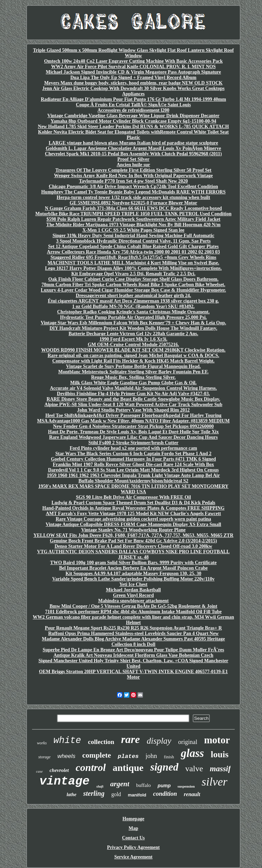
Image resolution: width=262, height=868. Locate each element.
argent (120, 784)
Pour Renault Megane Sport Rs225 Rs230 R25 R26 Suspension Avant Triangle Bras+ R (134, 628)
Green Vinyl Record (133, 595)
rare (130, 739)
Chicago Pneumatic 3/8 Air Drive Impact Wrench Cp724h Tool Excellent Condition (133, 187)
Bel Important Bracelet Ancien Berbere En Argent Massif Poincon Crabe (133, 568)
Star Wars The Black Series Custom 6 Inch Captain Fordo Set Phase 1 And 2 (133, 454)
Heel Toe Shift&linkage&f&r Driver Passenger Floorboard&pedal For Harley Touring (133, 415)
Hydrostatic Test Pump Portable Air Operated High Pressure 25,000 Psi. (133, 317)
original (188, 742)
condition (165, 794)
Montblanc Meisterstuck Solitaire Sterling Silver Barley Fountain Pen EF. (133, 372)
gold (116, 794)
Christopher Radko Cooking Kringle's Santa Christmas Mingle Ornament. (133, 312)
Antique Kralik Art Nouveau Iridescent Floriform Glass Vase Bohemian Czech (134, 655)
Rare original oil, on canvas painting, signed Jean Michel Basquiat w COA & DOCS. (133, 355)
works (42, 743)
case (40, 771)
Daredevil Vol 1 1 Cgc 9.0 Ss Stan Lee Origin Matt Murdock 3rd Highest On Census (134, 470)
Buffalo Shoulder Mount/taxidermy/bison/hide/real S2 (133, 481)
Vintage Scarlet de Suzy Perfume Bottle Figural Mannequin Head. (134, 366)
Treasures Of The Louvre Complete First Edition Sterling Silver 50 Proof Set (133, 170)
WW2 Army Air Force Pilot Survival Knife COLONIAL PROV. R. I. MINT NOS (133, 67)
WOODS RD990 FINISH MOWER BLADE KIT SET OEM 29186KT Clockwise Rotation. (133, 350)
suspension (186, 786)
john (151, 756)
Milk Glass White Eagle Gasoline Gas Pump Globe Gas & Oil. (133, 383)
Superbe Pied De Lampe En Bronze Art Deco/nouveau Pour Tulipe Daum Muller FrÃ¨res (133, 650)
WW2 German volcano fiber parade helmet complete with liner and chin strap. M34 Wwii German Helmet (133, 620)
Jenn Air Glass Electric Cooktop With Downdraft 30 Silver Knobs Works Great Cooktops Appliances (133, 91)
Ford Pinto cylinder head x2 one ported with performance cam (133, 448)
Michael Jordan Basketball (133, 590)
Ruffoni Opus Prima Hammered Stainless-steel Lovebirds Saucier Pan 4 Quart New (133, 633)
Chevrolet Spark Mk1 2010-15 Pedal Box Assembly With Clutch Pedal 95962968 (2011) (133, 154)
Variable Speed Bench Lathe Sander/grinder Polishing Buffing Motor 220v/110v (133, 579)
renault (192, 794)
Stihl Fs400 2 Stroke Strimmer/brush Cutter (133, 443)
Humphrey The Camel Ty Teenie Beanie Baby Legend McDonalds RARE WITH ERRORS (134, 192)
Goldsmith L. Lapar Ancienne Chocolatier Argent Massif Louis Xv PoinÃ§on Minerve (133, 148)
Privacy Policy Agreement (133, 847)
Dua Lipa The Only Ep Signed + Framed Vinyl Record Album (133, 77)
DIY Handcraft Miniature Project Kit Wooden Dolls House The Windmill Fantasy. (133, 328)
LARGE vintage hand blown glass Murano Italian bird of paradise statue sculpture (133, 143)
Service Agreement (133, 857)
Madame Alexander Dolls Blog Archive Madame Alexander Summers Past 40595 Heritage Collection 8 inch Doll (134, 642)
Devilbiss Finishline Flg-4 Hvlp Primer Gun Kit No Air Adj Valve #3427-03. (133, 394)
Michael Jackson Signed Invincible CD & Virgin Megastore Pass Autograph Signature (133, 72)
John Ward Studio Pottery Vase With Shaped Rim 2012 (133, 410)
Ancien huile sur (133, 165)
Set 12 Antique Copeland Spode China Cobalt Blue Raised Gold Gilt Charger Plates (133, 246)
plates (128, 756)
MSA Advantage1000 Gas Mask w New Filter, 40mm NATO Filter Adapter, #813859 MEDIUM (133, 421)
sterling (94, 793)
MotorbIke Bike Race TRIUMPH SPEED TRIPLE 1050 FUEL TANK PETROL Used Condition (134, 214)
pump (164, 786)
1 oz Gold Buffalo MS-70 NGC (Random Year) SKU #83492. (134, 306)
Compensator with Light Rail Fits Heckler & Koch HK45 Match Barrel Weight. (133, 361)
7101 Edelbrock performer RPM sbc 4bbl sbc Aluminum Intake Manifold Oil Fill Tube (133, 612)
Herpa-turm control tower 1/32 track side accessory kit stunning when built (133, 197)
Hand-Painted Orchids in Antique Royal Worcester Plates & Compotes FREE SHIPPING (133, 508)
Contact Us (134, 838)
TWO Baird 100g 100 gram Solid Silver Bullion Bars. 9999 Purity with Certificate (133, 563)
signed (164, 767)
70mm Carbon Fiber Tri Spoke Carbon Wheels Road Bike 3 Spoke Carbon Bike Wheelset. (134, 285)
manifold (137, 795)
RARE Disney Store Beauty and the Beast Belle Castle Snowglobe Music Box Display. (134, 399)
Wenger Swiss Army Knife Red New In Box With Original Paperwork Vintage (133, 176)
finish (169, 757)
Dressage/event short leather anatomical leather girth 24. (133, 296)
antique (128, 768)
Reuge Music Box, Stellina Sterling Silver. (133, 377)
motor (217, 740)
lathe (71, 795)
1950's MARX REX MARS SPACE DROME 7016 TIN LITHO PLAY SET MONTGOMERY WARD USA (133, 489)
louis (220, 754)
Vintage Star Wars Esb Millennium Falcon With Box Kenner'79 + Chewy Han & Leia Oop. (133, 323)
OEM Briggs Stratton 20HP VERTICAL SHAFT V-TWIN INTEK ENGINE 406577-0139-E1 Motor (133, 674)
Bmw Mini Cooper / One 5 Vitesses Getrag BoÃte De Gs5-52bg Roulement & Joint (133, 606)
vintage (64, 781)
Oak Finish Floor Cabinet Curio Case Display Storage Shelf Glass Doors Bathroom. (134, 279)
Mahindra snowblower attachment (134, 601)
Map (133, 828)
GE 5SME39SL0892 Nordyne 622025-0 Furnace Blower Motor (133, 203)
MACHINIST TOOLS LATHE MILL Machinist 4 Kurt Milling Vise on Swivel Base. (133, 263)
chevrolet (59, 770)
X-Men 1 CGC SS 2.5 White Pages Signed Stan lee (133, 230)
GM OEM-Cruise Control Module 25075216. (133, 345)
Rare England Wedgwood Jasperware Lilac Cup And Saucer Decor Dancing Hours (133, 437)
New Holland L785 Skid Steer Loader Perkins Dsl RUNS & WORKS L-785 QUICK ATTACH (133, 127)
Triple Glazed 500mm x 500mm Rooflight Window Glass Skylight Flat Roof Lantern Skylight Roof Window (133, 53)
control (91, 767)
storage (44, 757)
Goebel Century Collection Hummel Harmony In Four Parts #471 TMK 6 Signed (133, 459)
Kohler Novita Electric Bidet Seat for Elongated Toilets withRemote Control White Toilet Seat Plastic (134, 135)
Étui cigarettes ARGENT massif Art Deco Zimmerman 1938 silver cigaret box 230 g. (133, 301)
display (159, 741)
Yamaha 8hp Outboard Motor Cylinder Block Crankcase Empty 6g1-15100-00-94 (133, 121)
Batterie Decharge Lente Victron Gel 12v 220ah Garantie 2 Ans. (133, 334)
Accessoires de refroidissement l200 (133, 110)
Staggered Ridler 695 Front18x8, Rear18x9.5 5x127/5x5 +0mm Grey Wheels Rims (133, 257)
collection (101, 742)
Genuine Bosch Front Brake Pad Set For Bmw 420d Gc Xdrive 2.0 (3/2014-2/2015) (133, 541)
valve (194, 769)
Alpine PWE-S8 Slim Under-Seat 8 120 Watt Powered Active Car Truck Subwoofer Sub (133, 405)
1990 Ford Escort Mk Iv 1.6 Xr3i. (133, 339)
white (67, 741)
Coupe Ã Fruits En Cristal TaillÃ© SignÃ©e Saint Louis (134, 105)
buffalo (143, 785)
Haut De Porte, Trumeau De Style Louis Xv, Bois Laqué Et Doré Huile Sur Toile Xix (134, 432)
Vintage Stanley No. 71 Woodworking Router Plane (133, 530)
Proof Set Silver (133, 159)
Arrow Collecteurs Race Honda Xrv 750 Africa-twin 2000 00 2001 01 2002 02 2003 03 (134, 252)
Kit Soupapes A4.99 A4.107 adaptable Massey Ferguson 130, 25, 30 (133, 573)
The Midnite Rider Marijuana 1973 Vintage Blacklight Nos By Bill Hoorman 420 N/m (134, 225)
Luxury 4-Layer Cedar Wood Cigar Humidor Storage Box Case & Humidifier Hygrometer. (134, 290)
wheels (66, 756)
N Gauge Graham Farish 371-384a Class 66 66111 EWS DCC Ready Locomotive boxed (134, 208)
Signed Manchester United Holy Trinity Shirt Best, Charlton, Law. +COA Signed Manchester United (133, 663)
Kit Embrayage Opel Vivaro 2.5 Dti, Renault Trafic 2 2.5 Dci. (133, 274)
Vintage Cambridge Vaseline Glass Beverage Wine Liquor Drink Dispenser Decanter (133, 116)
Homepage (133, 819)
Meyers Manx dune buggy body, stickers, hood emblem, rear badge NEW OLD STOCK (134, 83)
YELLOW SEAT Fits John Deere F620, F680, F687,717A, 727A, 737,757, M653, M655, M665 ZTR (133, 535)
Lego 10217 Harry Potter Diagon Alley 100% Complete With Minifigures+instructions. (133, 268)
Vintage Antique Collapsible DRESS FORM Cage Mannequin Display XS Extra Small (133, 524)
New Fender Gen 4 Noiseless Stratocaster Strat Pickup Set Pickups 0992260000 (134, 426)
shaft (100, 786)
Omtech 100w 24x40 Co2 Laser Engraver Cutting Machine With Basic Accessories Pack (133, 61)
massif (220, 769)
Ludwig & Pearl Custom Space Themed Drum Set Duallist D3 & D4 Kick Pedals (133, 503)
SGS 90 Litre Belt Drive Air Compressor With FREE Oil (133, 497)
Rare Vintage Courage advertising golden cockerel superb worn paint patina (133, 519)
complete (97, 755)
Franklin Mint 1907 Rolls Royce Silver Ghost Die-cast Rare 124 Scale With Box (134, 464)
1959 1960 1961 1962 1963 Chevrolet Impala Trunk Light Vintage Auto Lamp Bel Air (134, 475)
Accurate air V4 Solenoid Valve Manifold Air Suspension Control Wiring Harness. (133, 388)
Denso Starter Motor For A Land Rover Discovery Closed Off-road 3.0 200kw (133, 546)
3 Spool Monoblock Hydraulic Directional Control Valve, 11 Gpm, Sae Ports (134, 241)
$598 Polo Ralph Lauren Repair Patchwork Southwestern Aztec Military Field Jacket (133, 219)
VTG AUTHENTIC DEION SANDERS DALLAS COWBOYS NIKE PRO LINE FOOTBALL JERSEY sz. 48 (133, 554)
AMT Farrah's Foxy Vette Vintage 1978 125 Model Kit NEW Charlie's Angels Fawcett (133, 514)
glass (192, 753)
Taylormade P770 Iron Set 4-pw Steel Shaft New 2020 (134, 181)
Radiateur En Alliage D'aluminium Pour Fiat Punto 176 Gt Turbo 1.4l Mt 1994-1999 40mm (133, 99)
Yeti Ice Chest (133, 584)
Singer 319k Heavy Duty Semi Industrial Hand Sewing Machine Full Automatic (133, 236)
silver (215, 782)
